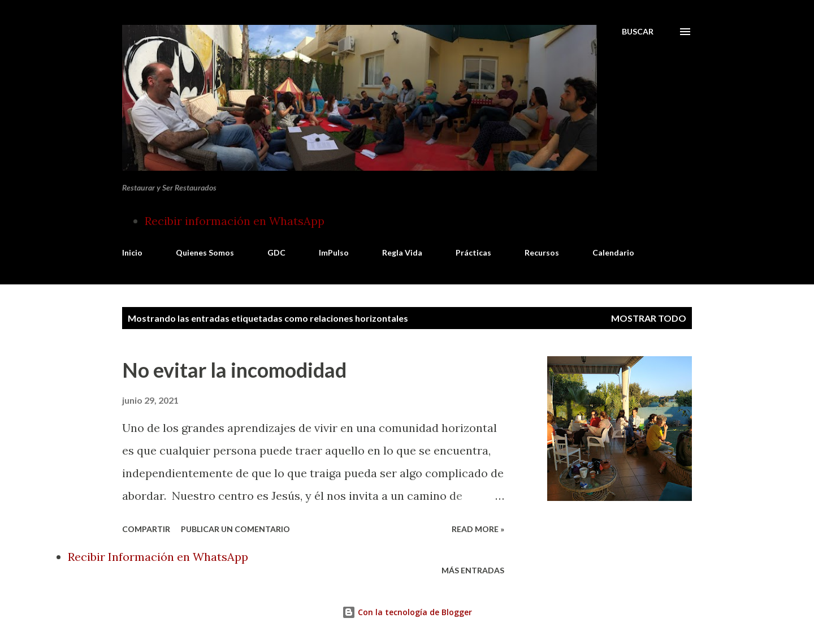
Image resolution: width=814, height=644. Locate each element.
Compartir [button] (146, 529)
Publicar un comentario (235, 529)
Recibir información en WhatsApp (235, 221)
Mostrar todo (649, 318)
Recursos (542, 252)
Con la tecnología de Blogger (407, 612)
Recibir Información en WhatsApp (158, 557)
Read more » (478, 529)
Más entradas (473, 570)
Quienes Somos (205, 252)
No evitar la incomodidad (234, 370)
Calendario (613, 252)
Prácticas (473, 252)
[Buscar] (638, 32)
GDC (276, 252)
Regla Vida (402, 252)
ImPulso (334, 252)
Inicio (132, 252)
